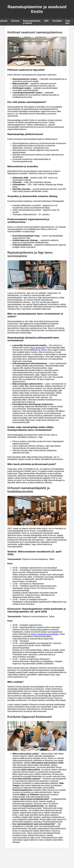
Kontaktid (57, 21)
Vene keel (68, 22)
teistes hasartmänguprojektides (45, 634)
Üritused (15, 21)
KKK (46, 21)
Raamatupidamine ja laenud (32, 22)
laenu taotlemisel (38, 348)
